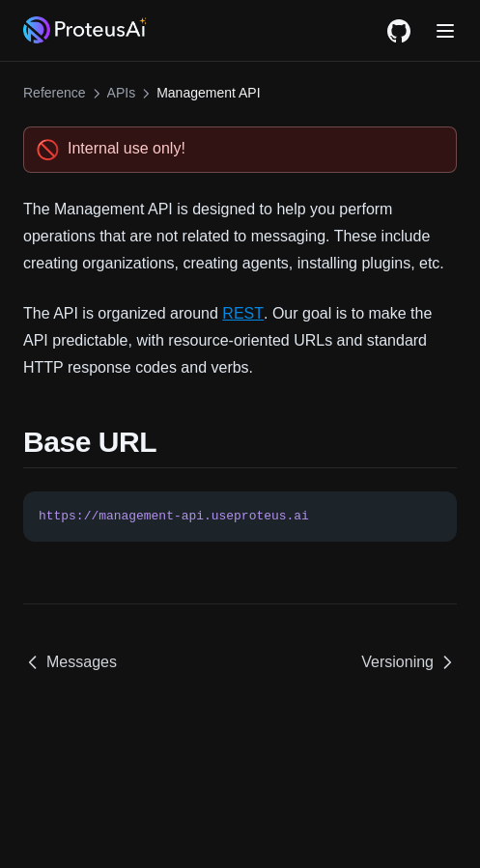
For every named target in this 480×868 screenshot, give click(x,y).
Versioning (409, 662)
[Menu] (445, 31)
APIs (122, 93)
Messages (70, 662)
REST (243, 313)
